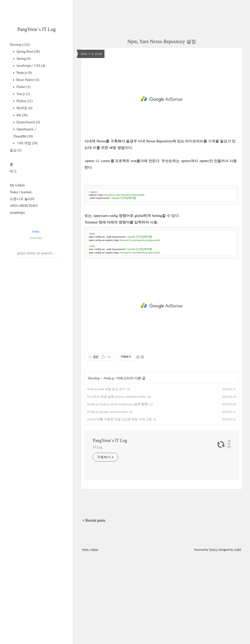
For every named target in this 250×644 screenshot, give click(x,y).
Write (86, 637)
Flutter (23, 87)
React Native (27, 80)
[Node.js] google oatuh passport (107, 499)
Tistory (213, 637)
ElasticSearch (28, 122)
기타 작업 (27, 143)
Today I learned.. (21, 192)
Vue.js (23, 94)
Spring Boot (28, 52)
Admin (94, 637)
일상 (16, 150)
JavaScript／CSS (30, 66)
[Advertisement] (36, 251)
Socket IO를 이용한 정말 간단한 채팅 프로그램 (119, 507)
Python (24, 101)
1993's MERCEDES (24, 206)
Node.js (24, 73)
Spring (23, 59)
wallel (237, 637)
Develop (20, 45)
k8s (22, 115)
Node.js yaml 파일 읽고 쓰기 (106, 477)
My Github (17, 185)
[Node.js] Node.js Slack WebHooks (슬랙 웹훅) (118, 492)
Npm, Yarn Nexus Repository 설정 (161, 41)
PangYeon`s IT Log (36, 29)
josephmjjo (17, 213)
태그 (13, 171)
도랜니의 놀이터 (22, 199)
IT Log (97, 535)
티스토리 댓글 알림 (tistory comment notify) (117, 484)
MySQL (24, 108)
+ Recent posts (94, 608)
